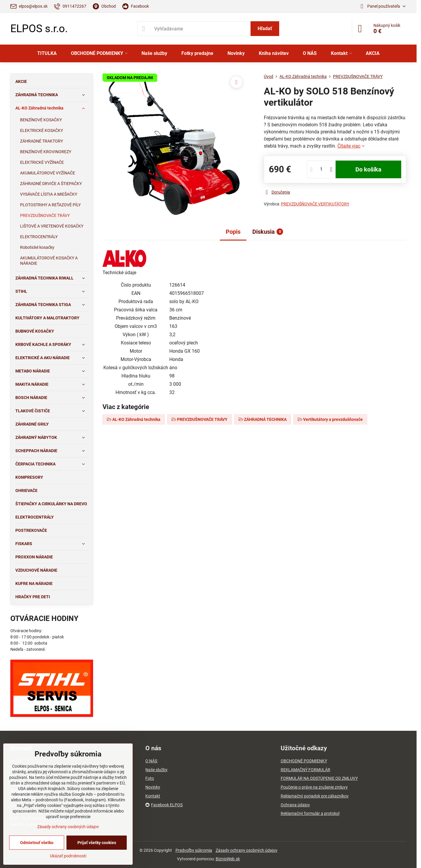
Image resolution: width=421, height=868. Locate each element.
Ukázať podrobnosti (68, 856)
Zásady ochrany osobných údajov (247, 850)
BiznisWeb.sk (228, 859)
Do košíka (368, 169)
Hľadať (265, 28)
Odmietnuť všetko (37, 843)
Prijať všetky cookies (97, 843)
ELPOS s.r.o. (39, 29)
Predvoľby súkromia (194, 850)
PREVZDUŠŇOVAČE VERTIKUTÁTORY (315, 204)
